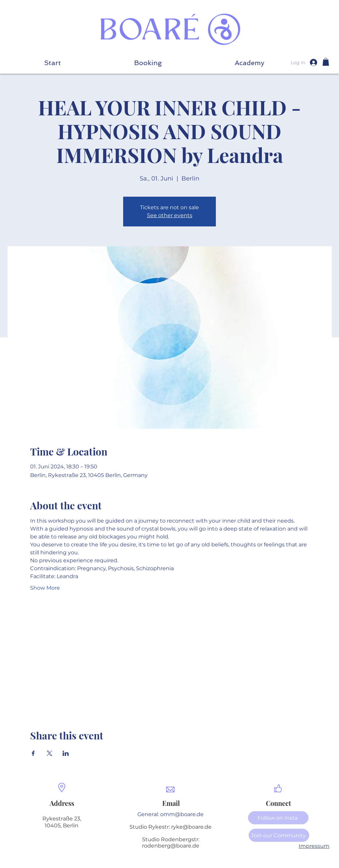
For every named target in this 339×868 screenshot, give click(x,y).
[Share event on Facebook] (33, 753)
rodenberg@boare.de (171, 846)
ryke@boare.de (191, 827)
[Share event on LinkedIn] (66, 753)
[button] (249, 62)
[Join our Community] (279, 835)
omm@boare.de (182, 814)
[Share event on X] (49, 753)
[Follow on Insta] (278, 818)
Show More (45, 588)
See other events (170, 215)
